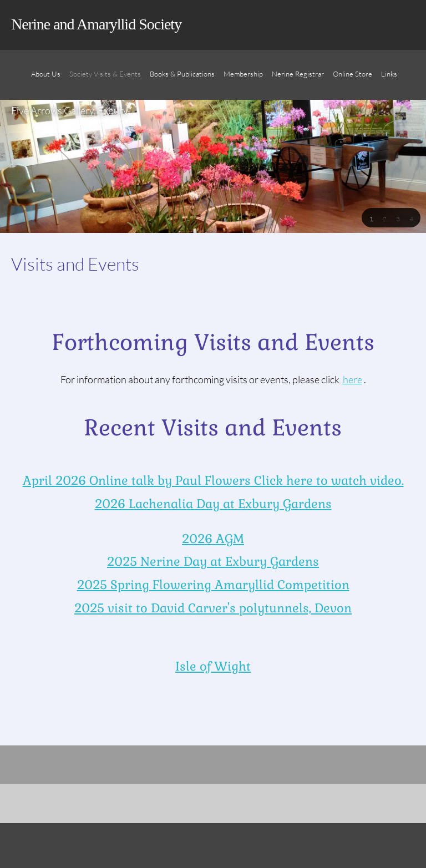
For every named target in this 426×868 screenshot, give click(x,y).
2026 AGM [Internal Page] (213, 539)
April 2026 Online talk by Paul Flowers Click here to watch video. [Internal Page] (213, 480)
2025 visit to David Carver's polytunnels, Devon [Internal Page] (213, 608)
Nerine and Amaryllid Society (96, 24)
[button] (371, 218)
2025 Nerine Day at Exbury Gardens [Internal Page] (213, 561)
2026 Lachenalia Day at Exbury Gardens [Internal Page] (213, 504)
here (353, 379)
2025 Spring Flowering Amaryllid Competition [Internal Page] (213, 585)
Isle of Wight (213, 666)
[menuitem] (46, 80)
